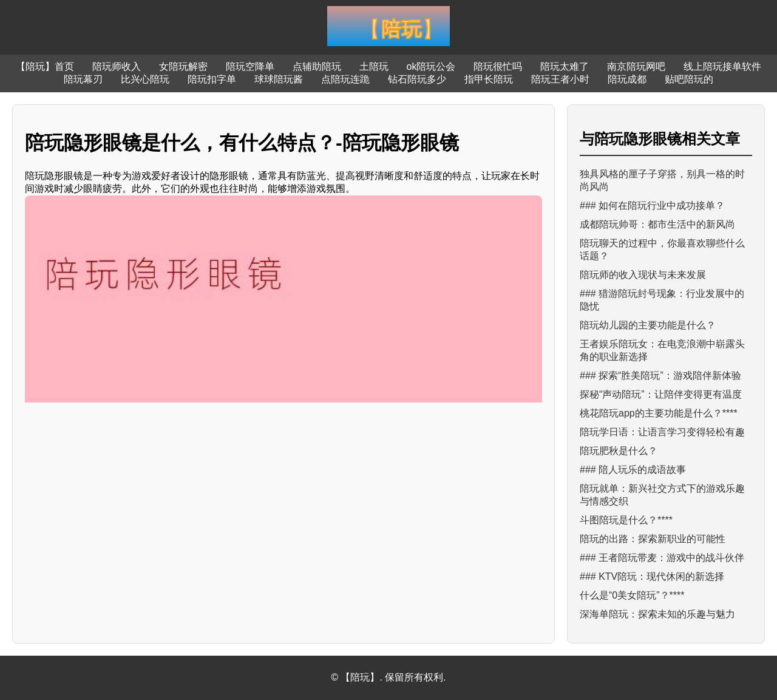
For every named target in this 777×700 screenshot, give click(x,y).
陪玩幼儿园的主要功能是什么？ (648, 325)
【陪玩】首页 (45, 66)
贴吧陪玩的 (689, 79)
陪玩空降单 (250, 66)
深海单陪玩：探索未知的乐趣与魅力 (657, 614)
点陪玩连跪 (345, 79)
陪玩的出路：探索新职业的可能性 (653, 539)
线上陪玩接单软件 (722, 66)
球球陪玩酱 (279, 79)
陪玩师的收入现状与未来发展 (643, 275)
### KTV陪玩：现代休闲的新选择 (652, 576)
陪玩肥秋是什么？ (619, 451)
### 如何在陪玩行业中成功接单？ (652, 206)
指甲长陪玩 (489, 79)
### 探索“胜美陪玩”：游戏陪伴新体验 (660, 375)
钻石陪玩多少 (417, 79)
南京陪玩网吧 (636, 66)
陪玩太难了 (565, 66)
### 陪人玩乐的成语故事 (633, 470)
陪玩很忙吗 (498, 66)
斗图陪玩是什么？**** (626, 520)
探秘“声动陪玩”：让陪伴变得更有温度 (661, 394)
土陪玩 (374, 66)
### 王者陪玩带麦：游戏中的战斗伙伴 (662, 558)
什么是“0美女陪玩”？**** (632, 595)
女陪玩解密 (183, 66)
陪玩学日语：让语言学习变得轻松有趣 (662, 432)
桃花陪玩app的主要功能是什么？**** (659, 413)
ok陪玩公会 (431, 66)
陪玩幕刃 (83, 79)
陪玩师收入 (117, 66)
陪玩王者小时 (560, 79)
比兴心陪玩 (145, 79)
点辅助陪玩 (317, 66)
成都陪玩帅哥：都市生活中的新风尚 (657, 224)
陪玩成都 (627, 79)
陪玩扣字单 (212, 79)
